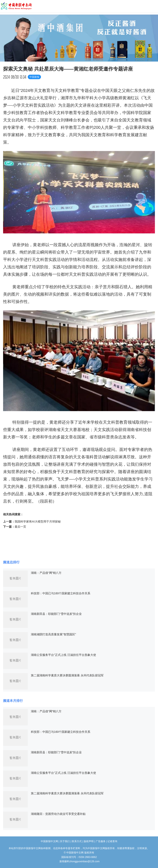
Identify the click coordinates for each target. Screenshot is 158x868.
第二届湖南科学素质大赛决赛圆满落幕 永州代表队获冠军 (67, 675)
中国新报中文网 (16, 6)
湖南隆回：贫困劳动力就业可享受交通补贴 (58, 814)
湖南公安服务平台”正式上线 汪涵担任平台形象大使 (63, 655)
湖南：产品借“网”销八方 (46, 573)
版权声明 (89, 841)
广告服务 (101, 841)
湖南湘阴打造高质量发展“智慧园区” (53, 634)
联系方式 (77, 841)
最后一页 (20, 527)
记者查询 (112, 841)
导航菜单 (153, 6)
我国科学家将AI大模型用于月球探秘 (38, 521)
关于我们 (65, 841)
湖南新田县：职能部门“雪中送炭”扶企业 (56, 614)
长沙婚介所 (1, 859)
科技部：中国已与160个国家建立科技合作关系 (61, 593)
